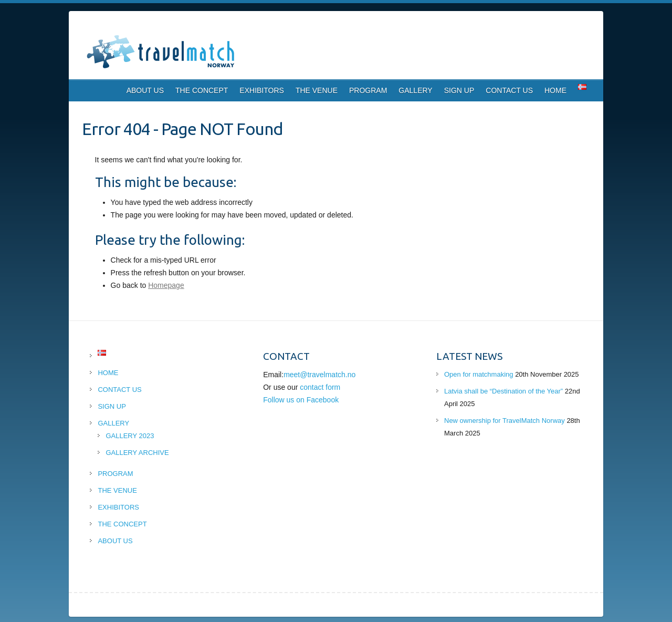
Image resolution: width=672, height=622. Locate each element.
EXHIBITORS (262, 90)
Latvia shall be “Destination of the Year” (503, 391)
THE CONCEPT (202, 90)
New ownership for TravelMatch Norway (505, 421)
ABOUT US (145, 90)
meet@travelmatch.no (319, 375)
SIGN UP (459, 90)
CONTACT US (509, 90)
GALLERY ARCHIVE (137, 453)
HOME (555, 90)
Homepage (166, 285)
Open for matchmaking (479, 374)
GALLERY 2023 (130, 436)
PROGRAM (368, 90)
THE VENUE (317, 90)
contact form (320, 387)
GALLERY (415, 90)
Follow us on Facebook (301, 400)
